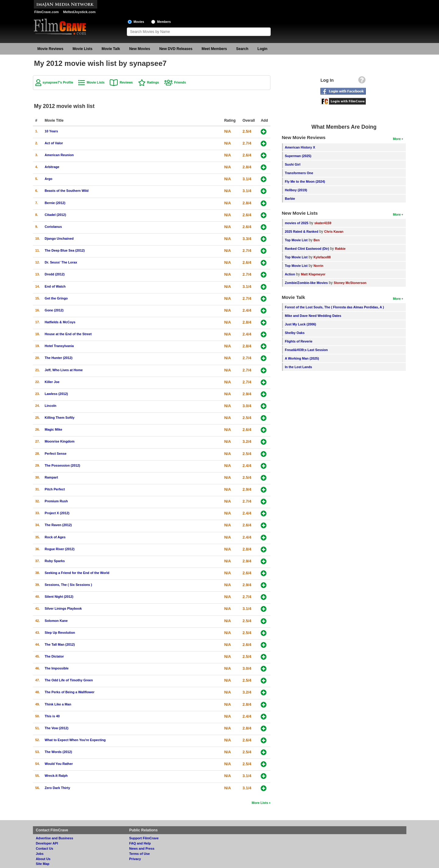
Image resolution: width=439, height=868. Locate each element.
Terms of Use (140, 854)
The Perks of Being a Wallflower (70, 692)
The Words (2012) (59, 752)
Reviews (126, 82)
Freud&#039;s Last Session (306, 350)
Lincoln (51, 406)
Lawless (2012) (56, 394)
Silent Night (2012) (59, 597)
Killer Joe (52, 382)
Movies (139, 22)
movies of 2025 (296, 223)
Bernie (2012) (55, 203)
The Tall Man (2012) (60, 644)
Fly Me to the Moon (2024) (305, 181)
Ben (316, 240)
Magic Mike (54, 429)
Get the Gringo (56, 298)
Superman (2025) (298, 156)
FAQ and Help (140, 843)
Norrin (318, 266)
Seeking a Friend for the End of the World (77, 573)
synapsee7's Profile (58, 82)
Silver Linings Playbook (63, 608)
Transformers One (299, 173)
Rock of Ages (55, 537)
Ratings (153, 82)
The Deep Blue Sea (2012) (65, 250)
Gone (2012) (54, 310)
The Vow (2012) (57, 728)
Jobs (40, 854)
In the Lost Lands (298, 367)
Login (263, 49)
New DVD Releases (176, 49)
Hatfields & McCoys (60, 322)
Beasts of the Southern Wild (67, 191)
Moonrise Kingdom (60, 441)
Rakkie (340, 249)
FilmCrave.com (47, 12)
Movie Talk (111, 49)
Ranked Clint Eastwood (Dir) (307, 249)
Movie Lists (82, 49)
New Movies (140, 49)
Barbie (290, 199)
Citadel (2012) (55, 215)
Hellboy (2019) (296, 190)
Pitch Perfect (55, 489)
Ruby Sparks (55, 561)
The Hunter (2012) (59, 358)
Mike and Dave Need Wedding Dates (313, 316)
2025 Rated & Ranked (302, 231)
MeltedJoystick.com (79, 12)
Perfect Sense (56, 454)
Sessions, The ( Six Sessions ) (68, 585)
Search (242, 49)
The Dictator (54, 656)
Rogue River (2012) (60, 549)
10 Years (52, 131)
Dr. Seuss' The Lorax (61, 262)
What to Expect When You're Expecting (75, 740)
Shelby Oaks (295, 333)
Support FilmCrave (144, 838)
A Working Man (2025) (302, 358)
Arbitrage (52, 167)
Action (290, 274)
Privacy (135, 859)
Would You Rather (59, 764)
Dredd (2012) (55, 274)
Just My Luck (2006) (300, 324)
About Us (43, 859)
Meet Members (214, 49)
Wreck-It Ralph (56, 776)
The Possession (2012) (62, 465)
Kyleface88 (322, 257)
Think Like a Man (58, 704)
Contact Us (45, 848)
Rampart (52, 477)
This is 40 (52, 716)
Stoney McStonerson (350, 283)
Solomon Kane (56, 621)
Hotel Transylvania (59, 346)
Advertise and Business (55, 838)
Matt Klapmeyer (313, 274)
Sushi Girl (293, 164)
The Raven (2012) (58, 525)
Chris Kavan (334, 231)
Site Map (43, 864)
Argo (49, 179)
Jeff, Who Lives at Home (64, 370)
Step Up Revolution (60, 633)
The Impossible (57, 668)
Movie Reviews (50, 49)
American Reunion (59, 155)
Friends (180, 82)
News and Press (142, 848)
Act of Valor (54, 143)
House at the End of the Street (68, 334)
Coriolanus (53, 227)
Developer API (47, 843)
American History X (300, 147)
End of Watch (55, 286)
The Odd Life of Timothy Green (69, 680)
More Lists (260, 803)
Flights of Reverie (299, 341)
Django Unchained (59, 239)
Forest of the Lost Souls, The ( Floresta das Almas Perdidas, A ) (334, 307)
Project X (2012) (57, 513)
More (397, 139)
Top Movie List (296, 240)
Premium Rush (56, 501)
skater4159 (323, 223)
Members (164, 22)
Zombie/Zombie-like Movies (306, 283)
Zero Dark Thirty (57, 788)
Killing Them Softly (60, 418)
